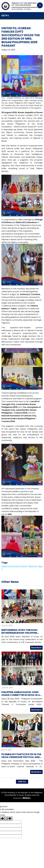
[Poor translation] (9, 818)
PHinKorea (33, 566)
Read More (36, 648)
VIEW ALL (22, 782)
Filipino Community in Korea (14, 566)
